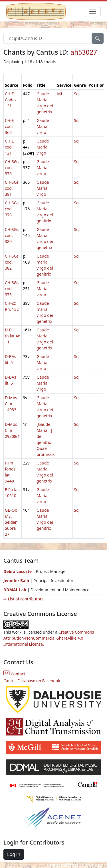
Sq (76, 94)
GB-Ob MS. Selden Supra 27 (11, 522)
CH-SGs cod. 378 (12, 209)
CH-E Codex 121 (11, 100)
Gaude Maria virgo (43, 126)
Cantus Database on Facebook (32, 681)
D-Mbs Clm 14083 (11, 404)
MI (59, 94)
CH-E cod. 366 (9, 126)
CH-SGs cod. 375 (12, 289)
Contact (14, 674)
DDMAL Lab (15, 590)
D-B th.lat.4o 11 (13, 336)
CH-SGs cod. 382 (12, 262)
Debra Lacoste (18, 571)
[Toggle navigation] (93, 11)
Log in (14, 854)
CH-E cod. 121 (9, 147)
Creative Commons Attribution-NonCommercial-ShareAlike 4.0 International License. (49, 638)
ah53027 (84, 52)
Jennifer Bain (17, 581)
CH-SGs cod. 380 (12, 235)
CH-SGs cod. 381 (12, 188)
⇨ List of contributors (23, 599)
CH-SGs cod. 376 (12, 168)
